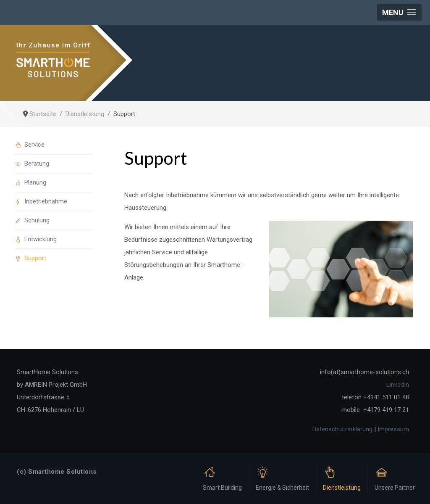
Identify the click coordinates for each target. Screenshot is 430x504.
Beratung (37, 164)
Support (35, 258)
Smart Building (222, 488)
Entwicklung (41, 239)
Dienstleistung (342, 488)
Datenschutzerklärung (342, 429)
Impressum (393, 429)
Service (34, 145)
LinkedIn (398, 385)
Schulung (37, 220)
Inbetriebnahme (46, 201)
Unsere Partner (395, 488)
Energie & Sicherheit (282, 488)
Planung (35, 182)
